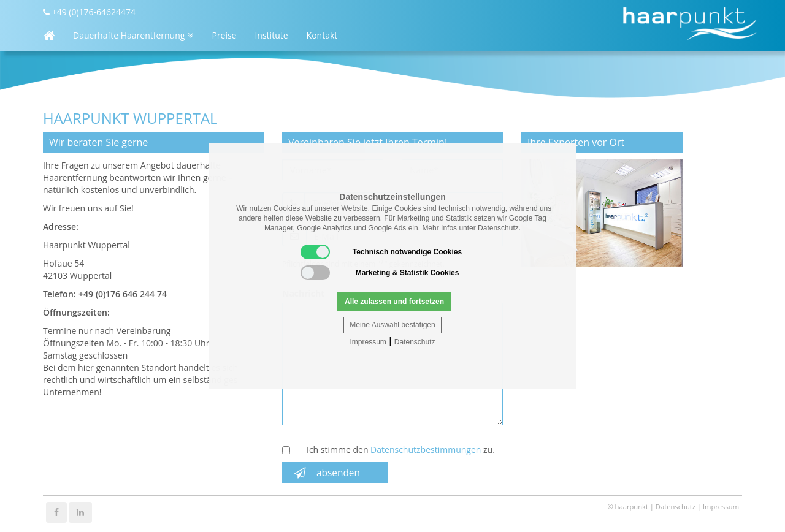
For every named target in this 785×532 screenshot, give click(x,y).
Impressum (368, 342)
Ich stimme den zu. (401, 450)
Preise (224, 35)
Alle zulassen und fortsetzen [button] (394, 302)
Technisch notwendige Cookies (381, 252)
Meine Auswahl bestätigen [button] (392, 325)
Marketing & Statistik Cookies (380, 273)
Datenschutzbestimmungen (426, 450)
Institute (271, 35)
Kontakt (322, 35)
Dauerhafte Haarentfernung (133, 35)
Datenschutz (415, 342)
